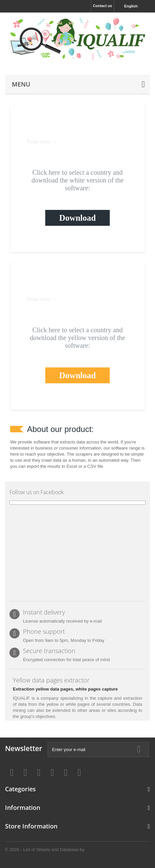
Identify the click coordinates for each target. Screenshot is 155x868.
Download (77, 218)
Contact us (102, 6)
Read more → (42, 141)
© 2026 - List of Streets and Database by (45, 850)
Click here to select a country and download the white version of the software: (77, 180)
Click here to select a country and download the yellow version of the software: (77, 338)
